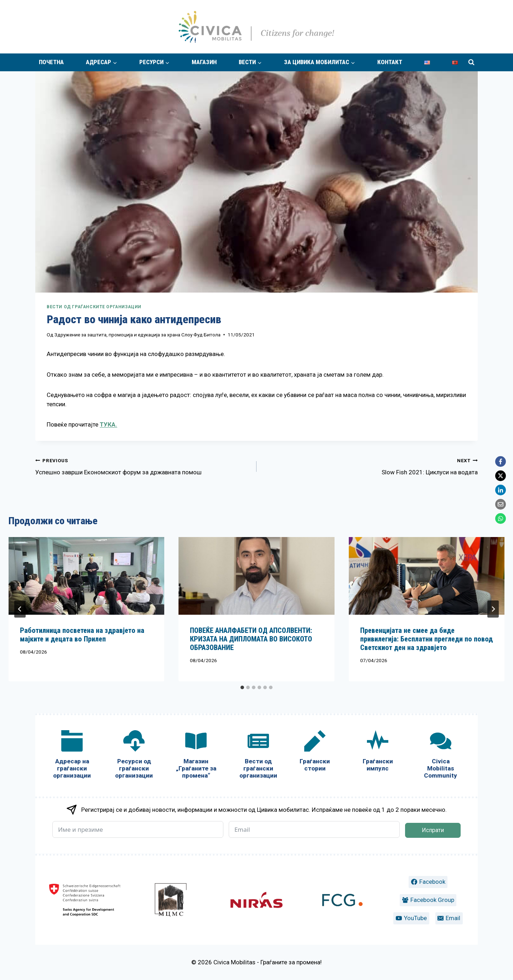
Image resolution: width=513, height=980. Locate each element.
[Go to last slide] (20, 609)
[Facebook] (501, 461)
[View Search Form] (471, 62)
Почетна (51, 62)
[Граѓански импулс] (378, 752)
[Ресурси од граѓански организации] (134, 756)
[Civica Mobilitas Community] (441, 756)
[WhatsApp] (501, 519)
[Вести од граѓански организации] (258, 756)
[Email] (501, 504)
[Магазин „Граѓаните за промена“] (196, 756)
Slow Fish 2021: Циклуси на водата (370, 466)
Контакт (390, 62)
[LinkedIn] (501, 490)
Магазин (204, 62)
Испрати (433, 830)
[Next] (493, 609)
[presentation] (86, 576)
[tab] (242, 687)
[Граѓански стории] (315, 752)
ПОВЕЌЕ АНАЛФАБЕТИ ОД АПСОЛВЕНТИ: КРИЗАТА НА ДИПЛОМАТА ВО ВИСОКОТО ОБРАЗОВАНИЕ (251, 639)
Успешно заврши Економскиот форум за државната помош (143, 466)
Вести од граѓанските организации (94, 307)
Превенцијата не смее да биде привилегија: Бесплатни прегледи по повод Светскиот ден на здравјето (426, 639)
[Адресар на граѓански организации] (72, 756)
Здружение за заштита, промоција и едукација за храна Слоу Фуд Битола (138, 335)
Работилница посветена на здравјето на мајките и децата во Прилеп (82, 635)
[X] (501, 476)
